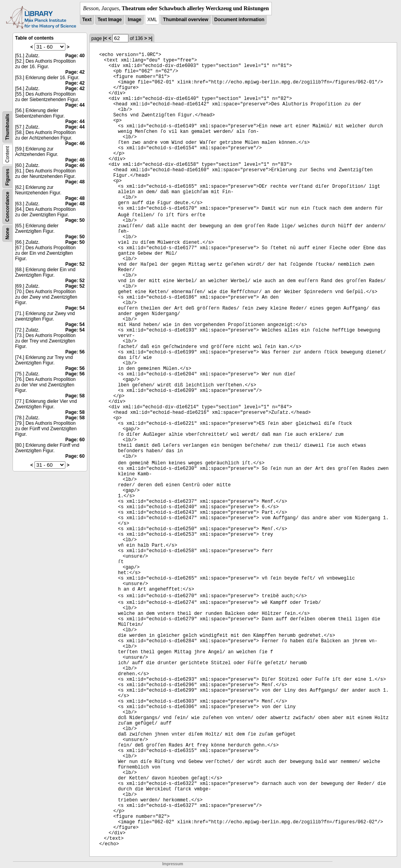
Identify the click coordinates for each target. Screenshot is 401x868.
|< (105, 38)
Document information (239, 20)
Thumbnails (7, 127)
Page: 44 (75, 105)
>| (150, 38)
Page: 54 (75, 308)
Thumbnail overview (185, 20)
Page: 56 (75, 352)
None (7, 234)
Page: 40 (75, 56)
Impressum (173, 864)
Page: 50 (75, 220)
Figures (7, 177)
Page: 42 (75, 72)
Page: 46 (75, 143)
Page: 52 (75, 264)
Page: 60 (75, 440)
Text (87, 20)
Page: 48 (75, 182)
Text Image (110, 20)
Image (135, 20)
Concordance (7, 207)
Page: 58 (75, 396)
